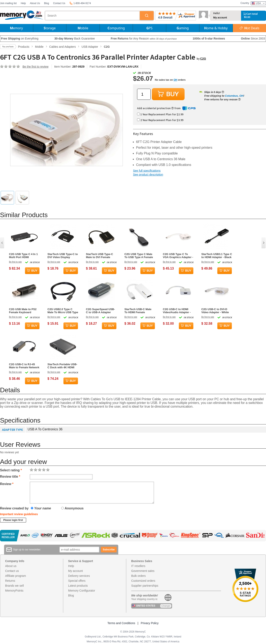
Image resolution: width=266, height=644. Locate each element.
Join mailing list (8, 3)
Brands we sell (14, 586)
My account (220, 18)
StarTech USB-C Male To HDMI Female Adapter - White (138, 311)
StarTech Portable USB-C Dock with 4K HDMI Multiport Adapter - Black (62, 366)
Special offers (77, 581)
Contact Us (59, 3)
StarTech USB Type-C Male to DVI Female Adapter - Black (99, 256)
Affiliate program (16, 576)
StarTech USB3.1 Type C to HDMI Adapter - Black (217, 256)
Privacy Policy (150, 623)
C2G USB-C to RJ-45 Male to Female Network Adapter (24, 366)
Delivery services (79, 576)
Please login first (13, 520)
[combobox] (92, 16)
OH (175, 80)
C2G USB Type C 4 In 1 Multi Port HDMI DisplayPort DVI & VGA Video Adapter (24, 256)
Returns (10, 581)
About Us (35, 3)
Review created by (14, 508)
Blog (46, 3)
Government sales (143, 571)
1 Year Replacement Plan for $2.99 (160, 114)
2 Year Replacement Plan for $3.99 (160, 120)
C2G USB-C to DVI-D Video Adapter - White (215, 311)
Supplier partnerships (145, 586)
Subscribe (109, 550)
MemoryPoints (14, 591)
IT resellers (138, 566)
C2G (203, 59)
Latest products (78, 586)
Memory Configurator (82, 591)
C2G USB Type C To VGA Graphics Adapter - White (178, 256)
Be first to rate (15, 262)
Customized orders (143, 581)
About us (11, 566)
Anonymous (72, 508)
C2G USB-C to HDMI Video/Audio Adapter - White (177, 311)
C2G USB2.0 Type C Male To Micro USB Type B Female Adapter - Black (63, 311)
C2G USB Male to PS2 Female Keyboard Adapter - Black (23, 311)
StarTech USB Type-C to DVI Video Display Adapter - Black (63, 256)
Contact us (12, 571)
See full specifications (147, 171)
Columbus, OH (234, 96)
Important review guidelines (19, 514)
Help (23, 3)
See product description (148, 175)
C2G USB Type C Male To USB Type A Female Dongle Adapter (139, 256)
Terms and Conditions (121, 623)
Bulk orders (138, 576)
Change (166, 606)
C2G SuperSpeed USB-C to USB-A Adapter (100, 311)
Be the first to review (36, 67)
